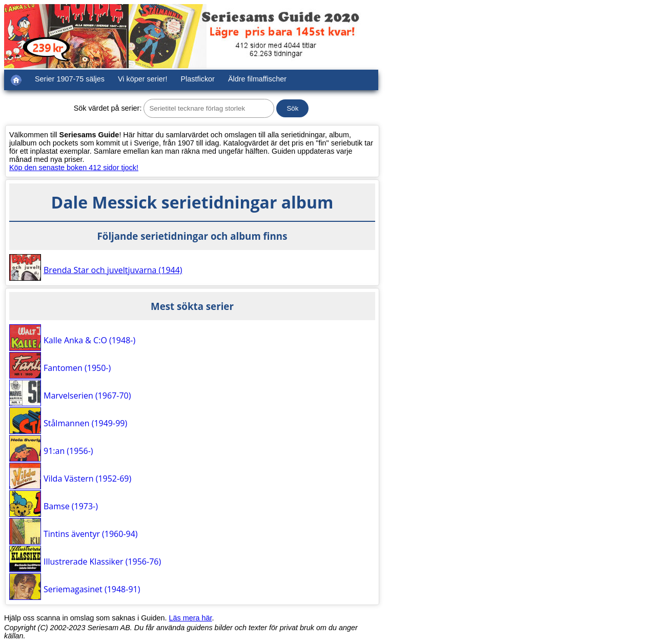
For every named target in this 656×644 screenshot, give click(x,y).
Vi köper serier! (143, 79)
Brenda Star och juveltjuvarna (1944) (113, 270)
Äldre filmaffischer (257, 79)
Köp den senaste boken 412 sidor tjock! (74, 168)
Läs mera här (191, 618)
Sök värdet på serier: (108, 108)
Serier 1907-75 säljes (70, 79)
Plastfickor (198, 79)
